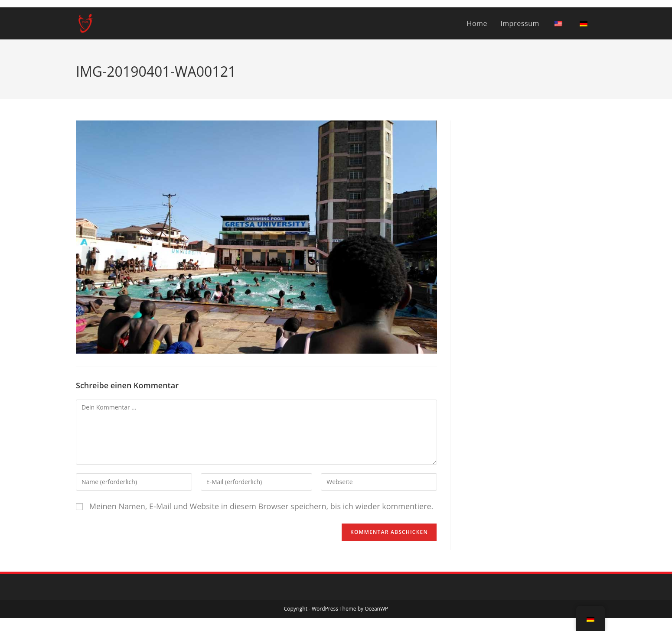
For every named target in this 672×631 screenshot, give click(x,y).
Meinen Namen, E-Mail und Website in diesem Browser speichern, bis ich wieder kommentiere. (261, 506)
